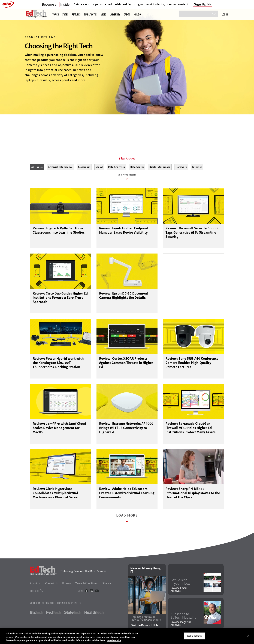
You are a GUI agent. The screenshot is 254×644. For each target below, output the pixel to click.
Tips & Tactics (91, 15)
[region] (127, 636)
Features (76, 15)
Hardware (181, 167)
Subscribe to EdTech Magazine (183, 616)
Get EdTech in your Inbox (180, 582)
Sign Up (200, 4)
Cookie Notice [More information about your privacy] (114, 640)
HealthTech (94, 612)
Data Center (137, 167)
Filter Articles (127, 159)
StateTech (73, 612)
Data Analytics (116, 167)
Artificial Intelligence (60, 167)
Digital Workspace (160, 167)
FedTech (54, 612)
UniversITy (115, 15)
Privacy (66, 584)
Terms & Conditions (87, 584)
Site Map (107, 584)
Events (127, 15)
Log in (225, 14)
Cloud (99, 167)
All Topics (37, 167)
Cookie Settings (194, 636)
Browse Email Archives (179, 590)
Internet (197, 167)
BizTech (37, 612)
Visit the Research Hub (145, 625)
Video (104, 15)
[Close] (248, 636)
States (65, 15)
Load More (127, 519)
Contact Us (51, 584)
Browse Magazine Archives (181, 624)
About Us (35, 584)
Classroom (84, 167)
